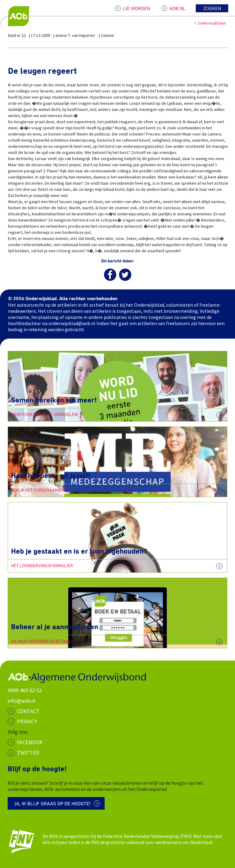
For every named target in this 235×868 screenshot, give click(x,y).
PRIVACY (27, 721)
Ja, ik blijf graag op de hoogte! (52, 804)
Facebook (30, 742)
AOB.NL (177, 9)
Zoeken (212, 8)
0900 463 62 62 (25, 690)
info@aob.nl (21, 701)
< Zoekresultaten (210, 23)
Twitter (28, 753)
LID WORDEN (136, 9)
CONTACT (28, 711)
